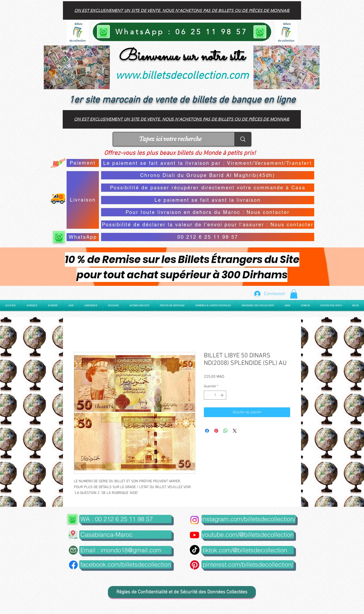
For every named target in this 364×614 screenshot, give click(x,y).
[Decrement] (208, 395)
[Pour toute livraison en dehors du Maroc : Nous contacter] (208, 212)
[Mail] (73, 550)
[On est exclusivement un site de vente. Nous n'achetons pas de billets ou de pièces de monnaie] (182, 10)
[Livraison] (83, 200)
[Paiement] (83, 163)
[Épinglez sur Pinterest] (216, 431)
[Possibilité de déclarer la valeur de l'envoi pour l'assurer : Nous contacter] (208, 225)
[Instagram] (195, 520)
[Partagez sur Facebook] (207, 431)
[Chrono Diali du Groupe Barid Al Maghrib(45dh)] (208, 175)
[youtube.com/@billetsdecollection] (248, 535)
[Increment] (222, 395)
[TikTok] (195, 550)
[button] (294, 294)
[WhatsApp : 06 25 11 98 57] (182, 32)
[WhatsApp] (83, 237)
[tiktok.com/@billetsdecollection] (248, 550)
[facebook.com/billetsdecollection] (125, 564)
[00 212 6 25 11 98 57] (208, 237)
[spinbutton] (215, 395)
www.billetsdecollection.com (182, 76)
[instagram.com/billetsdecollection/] (248, 519)
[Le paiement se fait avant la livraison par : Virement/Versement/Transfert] (208, 163)
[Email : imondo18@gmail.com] (125, 550)
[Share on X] (235, 431)
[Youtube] (195, 535)
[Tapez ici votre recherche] (170, 139)
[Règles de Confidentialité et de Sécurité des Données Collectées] (182, 592)
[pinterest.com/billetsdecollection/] (248, 564)
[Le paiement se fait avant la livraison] (208, 200)
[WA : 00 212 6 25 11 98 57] (125, 519)
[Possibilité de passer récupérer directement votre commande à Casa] (208, 188)
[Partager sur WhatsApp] (225, 431)
